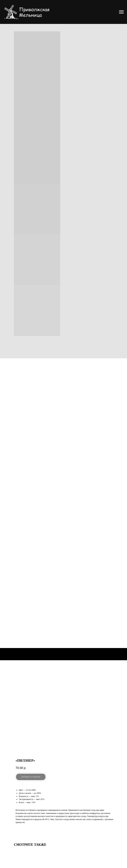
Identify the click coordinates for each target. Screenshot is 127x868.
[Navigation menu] (121, 12)
